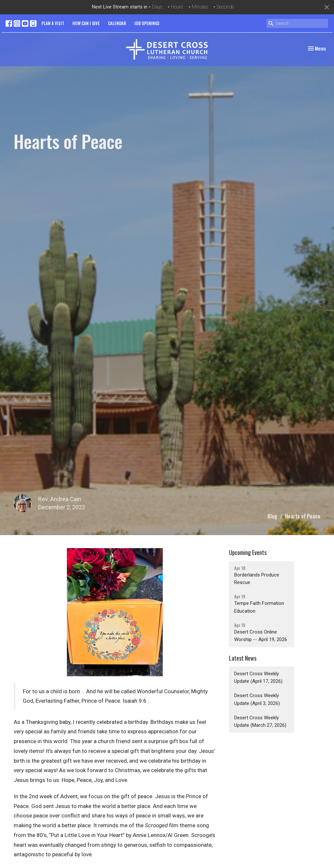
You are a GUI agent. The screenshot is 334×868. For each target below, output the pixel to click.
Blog (272, 516)
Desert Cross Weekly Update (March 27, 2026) (260, 721)
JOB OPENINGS (147, 23)
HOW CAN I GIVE (86, 23)
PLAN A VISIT (53, 23)
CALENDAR (117, 23)
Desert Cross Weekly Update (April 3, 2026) (257, 699)
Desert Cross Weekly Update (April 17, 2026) (258, 677)
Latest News (243, 658)
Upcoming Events (248, 552)
